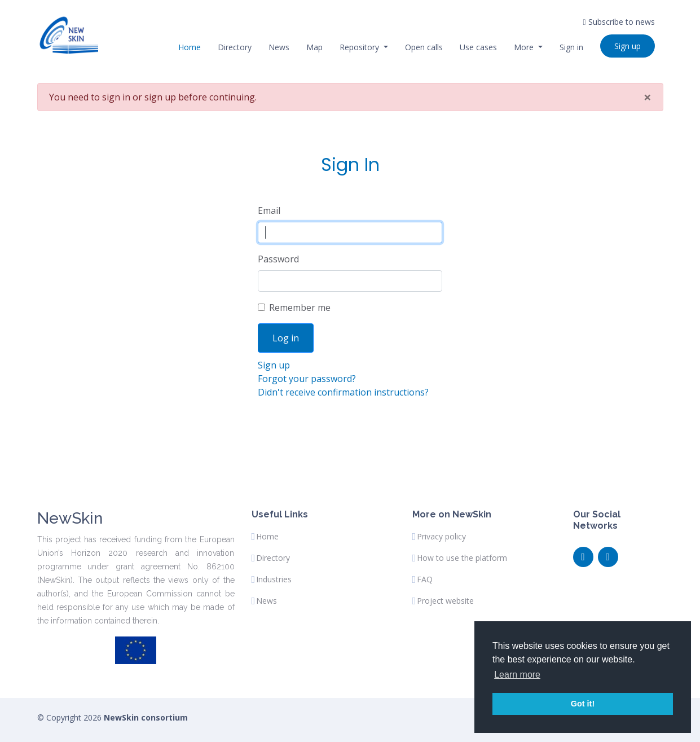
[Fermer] (648, 97)
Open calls (424, 47)
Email (269, 210)
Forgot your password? (307, 379)
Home (190, 47)
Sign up (628, 46)
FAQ (425, 579)
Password (278, 259)
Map (314, 47)
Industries (274, 579)
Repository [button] (360, 47)
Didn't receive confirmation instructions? (343, 392)
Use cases (478, 47)
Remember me (300, 308)
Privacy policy (441, 537)
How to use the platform (462, 558)
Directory (235, 47)
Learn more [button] (517, 675)
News (279, 47)
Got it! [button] (583, 704)
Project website (445, 601)
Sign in (571, 47)
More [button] (525, 47)
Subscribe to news (618, 22)
